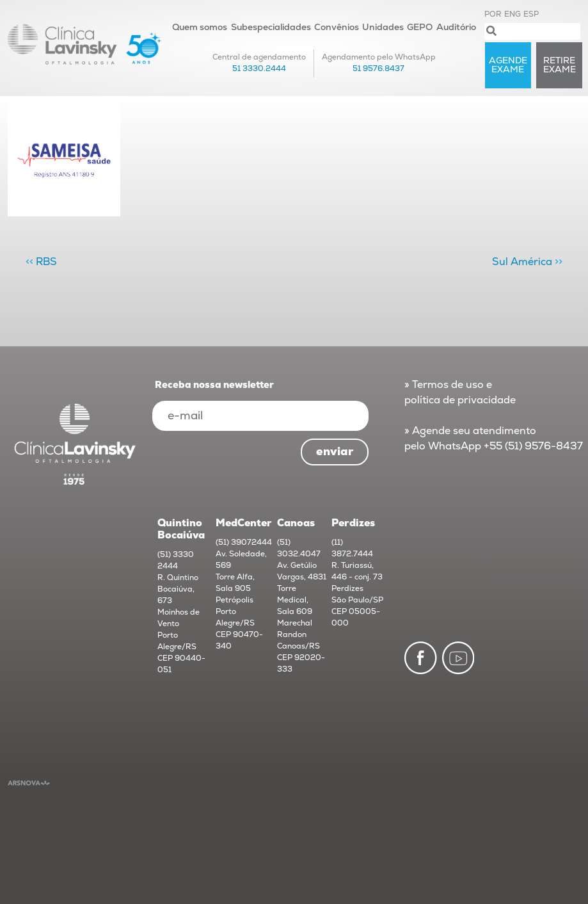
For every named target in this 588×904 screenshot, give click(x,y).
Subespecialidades (271, 27)
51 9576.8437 (378, 69)
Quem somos (200, 27)
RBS (46, 262)
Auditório (456, 27)
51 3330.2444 (259, 69)
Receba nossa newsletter (214, 385)
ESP (531, 14)
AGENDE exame (508, 65)
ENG (513, 14)
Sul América (522, 262)
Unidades (383, 27)
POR (493, 14)
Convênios (337, 27)
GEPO (420, 27)
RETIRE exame (560, 65)
